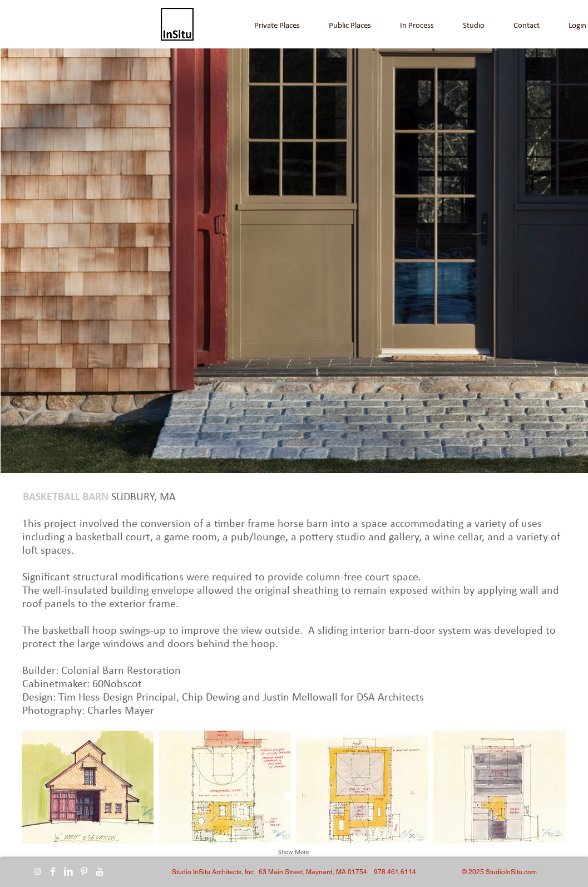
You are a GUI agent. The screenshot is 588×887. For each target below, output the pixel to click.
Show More (294, 852)
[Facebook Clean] (53, 871)
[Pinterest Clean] (84, 871)
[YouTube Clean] (100, 871)
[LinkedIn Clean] (68, 871)
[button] (88, 787)
